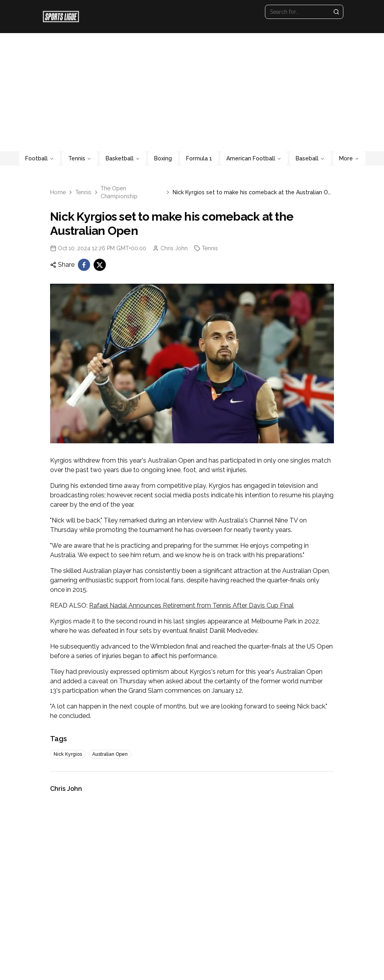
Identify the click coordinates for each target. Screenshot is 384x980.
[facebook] (84, 265)
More (349, 158)
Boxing (163, 158)
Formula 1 (199, 158)
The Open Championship (119, 192)
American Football (254, 158)
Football (40, 158)
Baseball (310, 158)
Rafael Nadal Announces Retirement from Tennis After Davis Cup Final (191, 605)
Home (58, 192)
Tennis (80, 158)
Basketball (123, 158)
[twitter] (100, 265)
